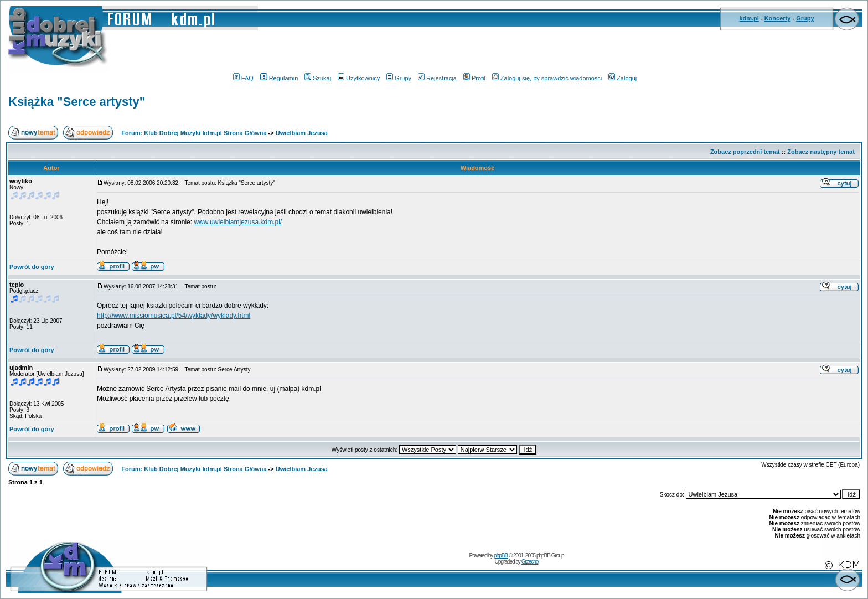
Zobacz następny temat (821, 152)
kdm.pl (749, 18)
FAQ (243, 78)
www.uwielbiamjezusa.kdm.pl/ (238, 222)
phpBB (501, 556)
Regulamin (279, 78)
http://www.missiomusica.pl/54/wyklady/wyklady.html (174, 316)
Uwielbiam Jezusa (302, 133)
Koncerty (778, 18)
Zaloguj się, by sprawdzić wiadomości (547, 78)
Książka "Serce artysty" (77, 102)
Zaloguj (622, 78)
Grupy (805, 18)
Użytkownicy (359, 78)
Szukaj (318, 78)
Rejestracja (437, 78)
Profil (474, 78)
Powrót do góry (32, 267)
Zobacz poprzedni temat (745, 152)
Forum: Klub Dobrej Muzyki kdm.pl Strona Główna (194, 133)
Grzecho (530, 562)
